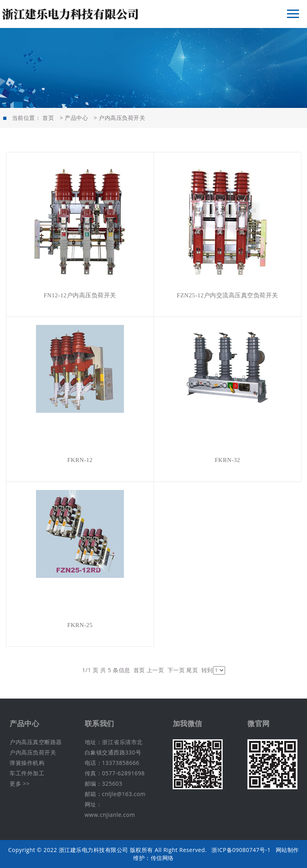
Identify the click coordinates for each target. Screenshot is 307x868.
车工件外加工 (27, 773)
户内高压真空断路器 (36, 742)
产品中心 (76, 118)
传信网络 (162, 858)
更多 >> (20, 783)
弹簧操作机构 (27, 763)
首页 (48, 118)
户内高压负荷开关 (122, 118)
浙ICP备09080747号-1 (241, 850)
